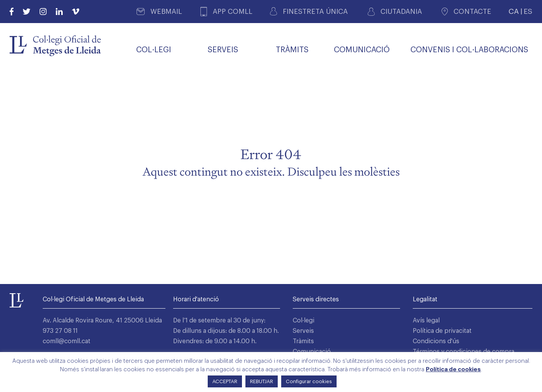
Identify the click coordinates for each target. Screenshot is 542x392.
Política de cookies (453, 370)
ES (528, 11)
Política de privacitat (442, 331)
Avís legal (426, 321)
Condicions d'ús (436, 341)
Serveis (303, 331)
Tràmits (303, 341)
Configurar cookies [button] (309, 381)
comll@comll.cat (67, 341)
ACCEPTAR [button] (225, 381)
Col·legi (304, 321)
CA (514, 11)
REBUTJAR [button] (262, 381)
